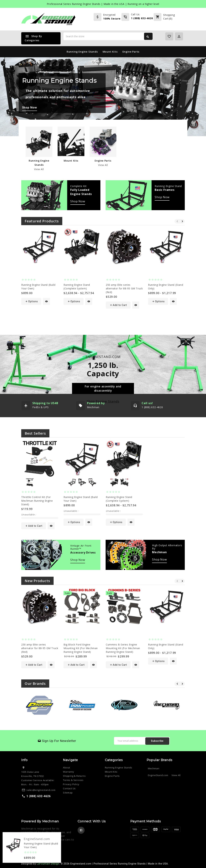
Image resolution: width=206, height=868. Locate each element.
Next (182, 221)
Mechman (154, 768)
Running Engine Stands (82, 52)
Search (148, 37)
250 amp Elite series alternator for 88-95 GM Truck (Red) (124, 288)
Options (31, 301)
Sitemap (68, 793)
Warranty (68, 772)
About (66, 768)
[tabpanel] (103, 97)
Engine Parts (131, 52)
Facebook (81, 830)
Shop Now (78, 201)
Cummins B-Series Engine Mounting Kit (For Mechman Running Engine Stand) (123, 648)
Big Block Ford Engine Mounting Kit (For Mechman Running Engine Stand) (81, 648)
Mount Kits (110, 52)
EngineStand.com (158, 775)
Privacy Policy (71, 784)
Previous (177, 221)
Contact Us (69, 788)
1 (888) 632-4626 (142, 18)
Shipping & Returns (74, 776)
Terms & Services (73, 780)
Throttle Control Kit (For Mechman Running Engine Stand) (37, 501)
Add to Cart (118, 305)
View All (39, 169)
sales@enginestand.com (41, 790)
